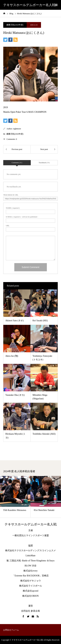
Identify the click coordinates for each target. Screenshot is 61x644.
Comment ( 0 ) (17, 163)
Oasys (52, 561)
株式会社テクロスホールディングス (23, 550)
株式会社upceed (31, 591)
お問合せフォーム (11, 630)
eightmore (17, 129)
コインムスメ (49, 550)
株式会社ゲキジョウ (31, 581)
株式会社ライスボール (31, 586)
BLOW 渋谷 (30, 566)
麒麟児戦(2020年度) (15, 25)
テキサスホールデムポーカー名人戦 (29, 5)
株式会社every (30, 571)
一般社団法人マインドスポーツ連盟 (31, 535)
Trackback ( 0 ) (44, 163)
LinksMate (30, 556)
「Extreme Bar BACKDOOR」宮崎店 (30, 576)
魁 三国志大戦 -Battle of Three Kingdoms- (27, 561)
